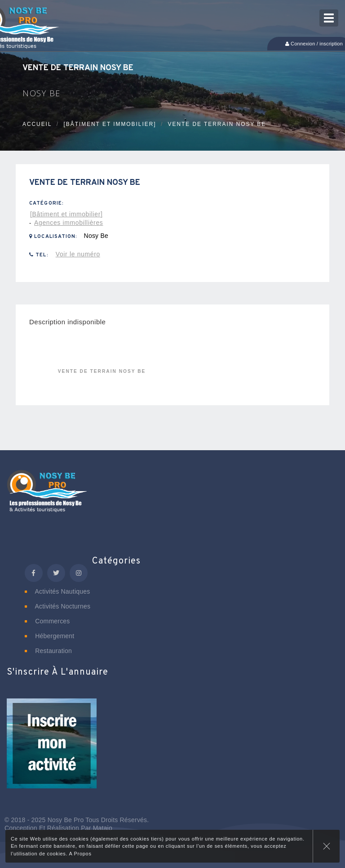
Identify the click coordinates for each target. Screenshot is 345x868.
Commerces (47, 621)
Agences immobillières (69, 223)
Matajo (103, 828)
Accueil (37, 124)
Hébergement (49, 636)
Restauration (48, 651)
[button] (52, 749)
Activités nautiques (57, 591)
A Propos (80, 854)
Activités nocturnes (57, 606)
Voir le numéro (78, 254)
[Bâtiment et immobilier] (110, 124)
